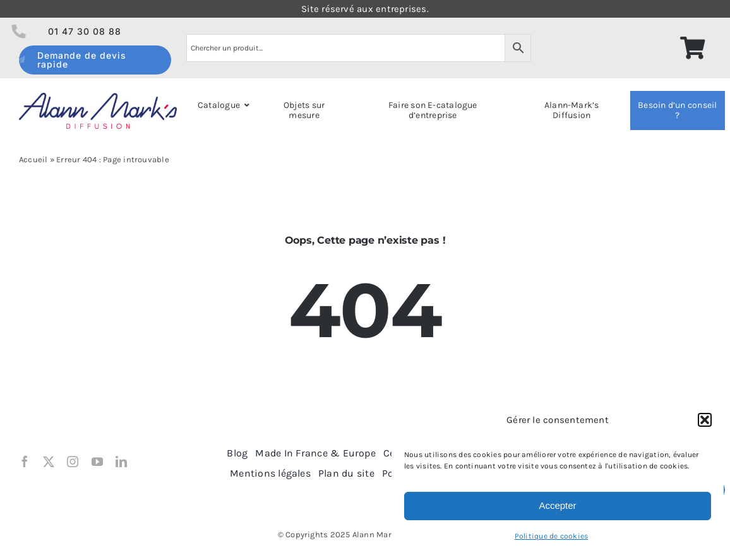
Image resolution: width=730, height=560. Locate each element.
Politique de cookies (552, 536)
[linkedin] (121, 462)
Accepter (557, 505)
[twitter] (49, 462)
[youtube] (97, 462)
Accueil (33, 159)
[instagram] (73, 462)
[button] (705, 420)
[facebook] (25, 462)
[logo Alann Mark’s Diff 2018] (98, 97)
